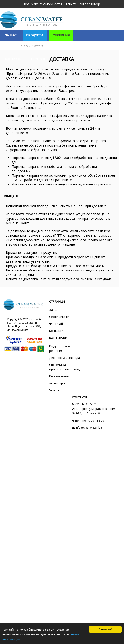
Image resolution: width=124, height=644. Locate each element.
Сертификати (91, 47)
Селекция (61, 35)
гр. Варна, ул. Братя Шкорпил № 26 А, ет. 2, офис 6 (94, 411)
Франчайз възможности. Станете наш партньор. (62, 4)
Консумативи (59, 376)
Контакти (13, 59)
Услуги (63, 47)
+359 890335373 (84, 404)
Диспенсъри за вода (65, 358)
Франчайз (57, 324)
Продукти (35, 35)
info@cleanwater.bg (87, 428)
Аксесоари (57, 383)
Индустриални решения (26, 47)
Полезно (39, 59)
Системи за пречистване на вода (65, 367)
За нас (11, 35)
